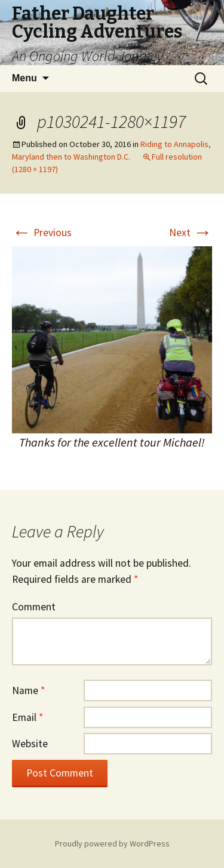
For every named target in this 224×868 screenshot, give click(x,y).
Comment (34, 607)
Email (27, 717)
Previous (42, 233)
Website (30, 744)
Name (28, 690)
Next (191, 233)
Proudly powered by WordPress (112, 843)
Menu (24, 78)
